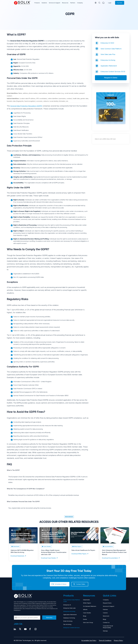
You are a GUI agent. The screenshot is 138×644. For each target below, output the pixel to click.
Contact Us (106, 622)
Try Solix (120, 3)
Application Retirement (109, 66)
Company (80, 3)
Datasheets (86, 600)
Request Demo (107, 603)
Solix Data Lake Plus (108, 54)
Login (110, 3)
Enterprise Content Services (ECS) (113, 72)
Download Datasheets (17, 556)
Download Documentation (110, 558)
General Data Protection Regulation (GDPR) (26, 106)
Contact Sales (81, 584)
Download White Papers (79, 554)
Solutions (44, 3)
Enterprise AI (67, 605)
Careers (105, 613)
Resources (65, 3)
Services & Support (55, 3)
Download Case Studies (49, 558)
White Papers (87, 603)
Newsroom (106, 616)
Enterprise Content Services (71, 628)
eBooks (85, 609)
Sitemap (105, 631)
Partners (73, 3)
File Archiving (67, 624)
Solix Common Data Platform (111, 49)
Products (37, 3)
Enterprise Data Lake (69, 608)
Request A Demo (111, 78)
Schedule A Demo (61, 584)
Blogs (85, 616)
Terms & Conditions (105, 640)
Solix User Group (88, 622)
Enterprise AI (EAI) (107, 43)
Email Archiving (68, 621)
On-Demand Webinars (90, 606)
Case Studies (87, 613)
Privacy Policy (118, 640)
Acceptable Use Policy (89, 640)
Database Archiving (69, 618)
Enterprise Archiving (108, 60)
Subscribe (49, 618)
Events (85, 619)
